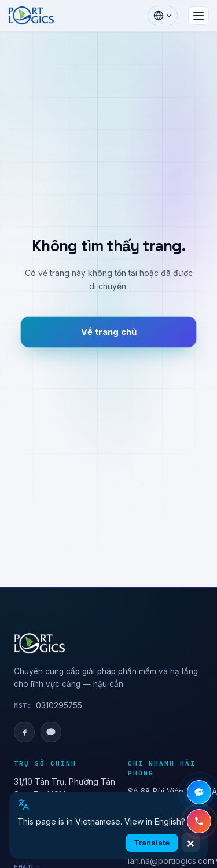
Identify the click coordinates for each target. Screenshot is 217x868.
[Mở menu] (198, 16)
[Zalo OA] (51, 732)
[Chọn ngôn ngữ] (163, 16)
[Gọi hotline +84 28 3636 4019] (199, 821)
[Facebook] (24, 732)
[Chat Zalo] (199, 792)
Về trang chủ (109, 332)
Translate (152, 843)
